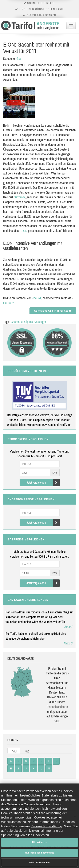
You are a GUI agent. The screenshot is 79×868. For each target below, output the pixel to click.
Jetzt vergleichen (43, 483)
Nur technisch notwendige (40, 853)
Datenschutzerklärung (47, 826)
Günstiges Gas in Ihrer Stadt (53, 311)
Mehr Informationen (39, 863)
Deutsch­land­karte (57, 707)
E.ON (24, 231)
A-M (14, 751)
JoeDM (37, 298)
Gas (19, 59)
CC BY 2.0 (10, 303)
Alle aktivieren (39, 842)
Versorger (40, 322)
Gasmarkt (17, 322)
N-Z (27, 751)
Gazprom (19, 197)
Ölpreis (29, 322)
